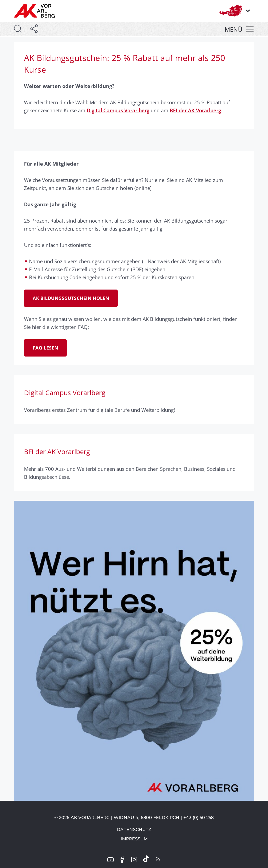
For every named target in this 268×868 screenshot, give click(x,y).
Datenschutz (134, 829)
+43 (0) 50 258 (198, 817)
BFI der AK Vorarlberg (195, 110)
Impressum (134, 839)
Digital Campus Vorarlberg (118, 110)
